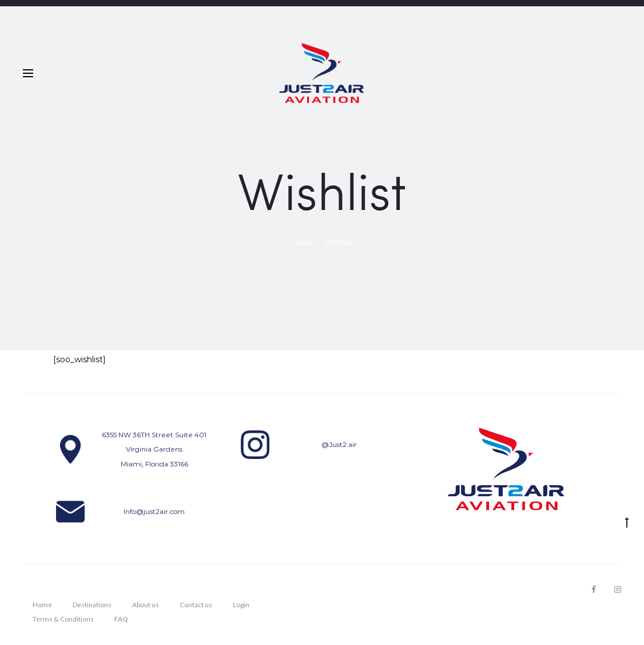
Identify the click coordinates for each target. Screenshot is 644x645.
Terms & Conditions (63, 619)
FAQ (121, 619)
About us (146, 605)
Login (241, 605)
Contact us (196, 605)
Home (42, 605)
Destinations (92, 605)
